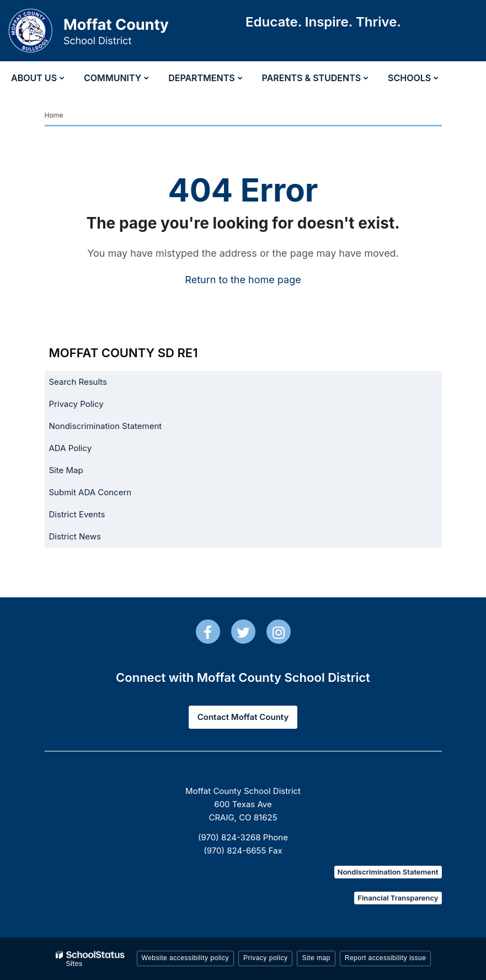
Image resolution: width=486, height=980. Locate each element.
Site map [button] (316, 958)
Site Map (66, 470)
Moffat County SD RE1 (124, 353)
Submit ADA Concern (90, 492)
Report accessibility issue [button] (386, 958)
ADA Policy (71, 448)
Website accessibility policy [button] (186, 958)
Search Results (78, 382)
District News (75, 536)
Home (54, 115)
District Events (77, 514)
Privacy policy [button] (265, 958)
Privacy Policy (76, 404)
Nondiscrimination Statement (106, 426)
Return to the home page (243, 280)
